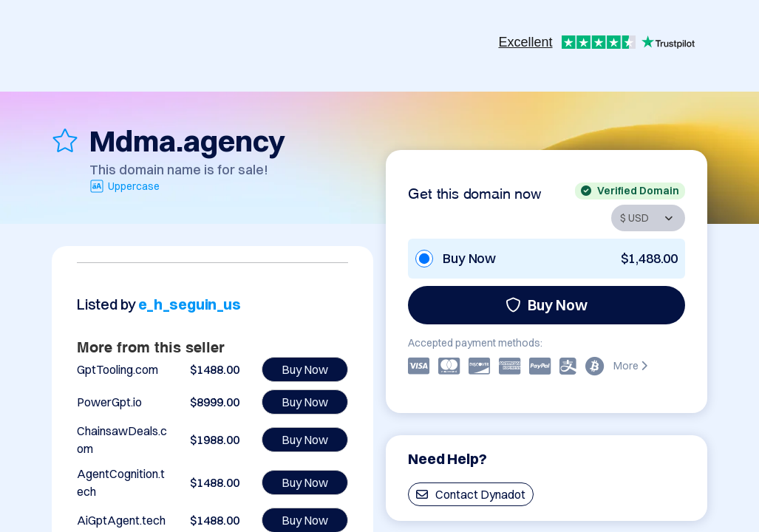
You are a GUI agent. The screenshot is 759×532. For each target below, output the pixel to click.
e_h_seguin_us (189, 304)
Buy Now (547, 305)
